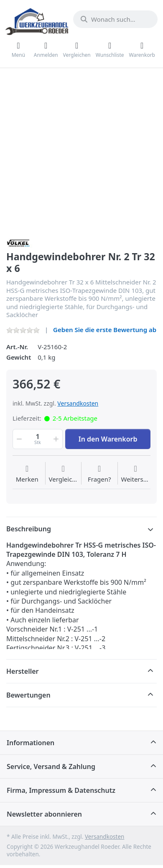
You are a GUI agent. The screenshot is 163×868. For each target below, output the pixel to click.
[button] (18, 439)
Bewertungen (28, 695)
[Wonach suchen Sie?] (115, 19)
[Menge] (38, 439)
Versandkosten (78, 403)
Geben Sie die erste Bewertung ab (105, 330)
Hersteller (23, 671)
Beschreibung (29, 529)
